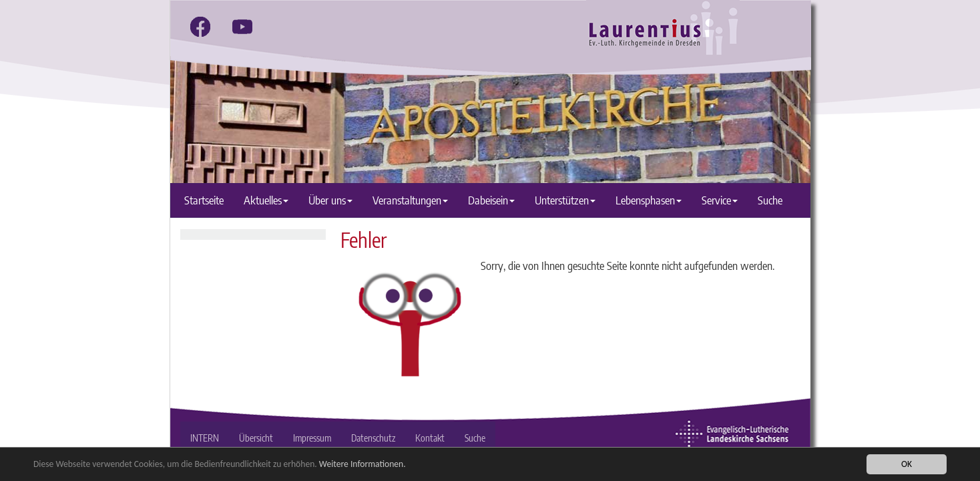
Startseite (204, 200)
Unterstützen (565, 200)
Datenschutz (373, 438)
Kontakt (430, 438)
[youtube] (242, 27)
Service (720, 200)
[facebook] (200, 27)
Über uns (330, 200)
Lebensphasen (649, 200)
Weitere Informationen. (362, 465)
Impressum (312, 438)
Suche (770, 200)
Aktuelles (266, 200)
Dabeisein (491, 200)
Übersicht (256, 438)
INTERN (205, 438)
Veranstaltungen (410, 200)
